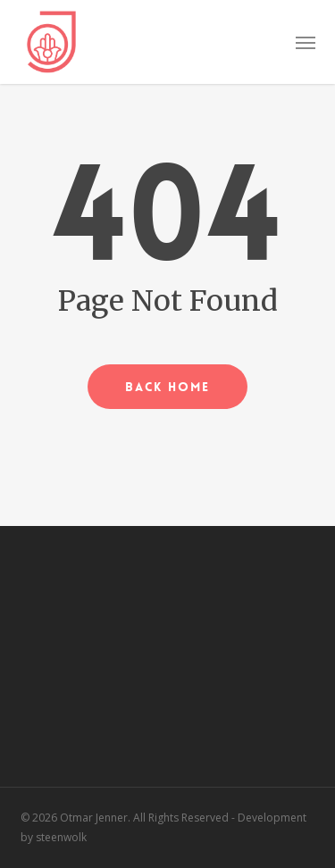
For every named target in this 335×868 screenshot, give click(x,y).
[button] (306, 42)
